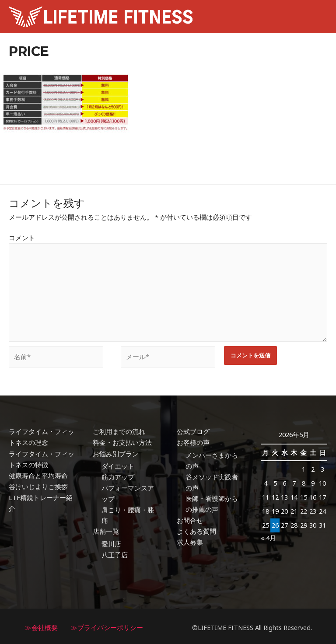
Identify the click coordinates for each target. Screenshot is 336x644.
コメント (22, 238)
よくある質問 (196, 529)
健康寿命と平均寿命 (38, 474)
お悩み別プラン (116, 452)
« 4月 (268, 535)
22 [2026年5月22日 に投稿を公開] (304, 509)
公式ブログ (193, 430)
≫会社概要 (41, 625)
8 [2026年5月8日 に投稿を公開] (304, 482)
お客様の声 (193, 441)
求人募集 (190, 540)
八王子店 (115, 553)
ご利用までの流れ (119, 430)
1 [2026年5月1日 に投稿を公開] (304, 468)
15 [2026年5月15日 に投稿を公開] (304, 496)
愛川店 (111, 542)
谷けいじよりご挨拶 (38, 484)
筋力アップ (118, 475)
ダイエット (118, 464)
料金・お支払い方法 (122, 441)
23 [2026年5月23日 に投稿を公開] (313, 509)
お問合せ (190, 518)
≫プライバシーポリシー (107, 625)
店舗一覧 (106, 529)
